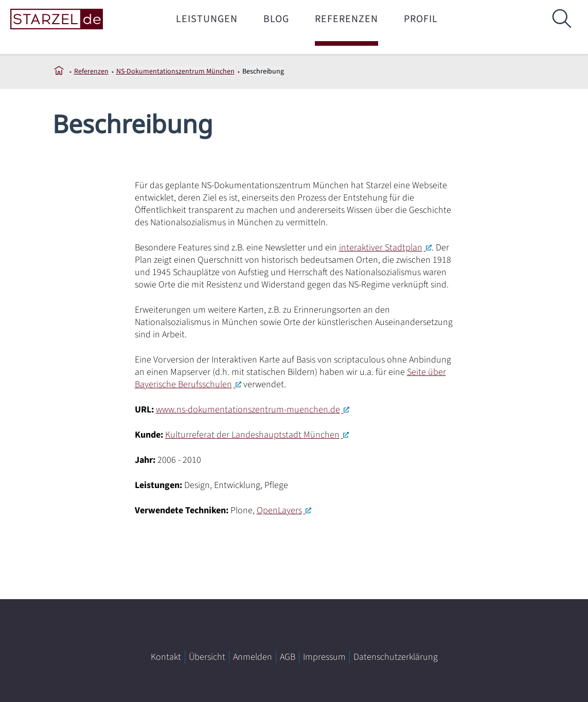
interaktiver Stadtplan (381, 248)
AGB (288, 657)
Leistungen (207, 19)
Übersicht (207, 657)
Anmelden (253, 657)
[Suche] (561, 19)
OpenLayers (279, 510)
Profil (421, 19)
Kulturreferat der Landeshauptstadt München (252, 435)
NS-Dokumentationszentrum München (175, 71)
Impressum (324, 657)
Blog (276, 19)
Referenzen (346, 19)
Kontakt (166, 657)
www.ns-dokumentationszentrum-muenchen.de (248, 410)
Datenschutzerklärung (396, 657)
